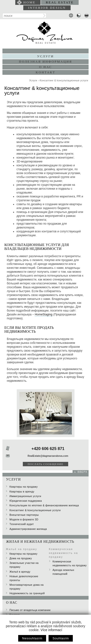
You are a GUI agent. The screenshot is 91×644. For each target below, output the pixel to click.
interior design (47, 8)
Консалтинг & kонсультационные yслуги (64, 80)
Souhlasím (61, 638)
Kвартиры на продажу (24, 487)
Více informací (51, 630)
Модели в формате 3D (24, 519)
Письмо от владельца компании (30, 610)
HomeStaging (44, 314)
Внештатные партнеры (24, 515)
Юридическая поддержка (26, 501)
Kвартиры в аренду (22, 491)
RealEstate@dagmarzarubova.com (48, 456)
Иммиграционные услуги (25, 496)
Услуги (33, 80)
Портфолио (46, 51)
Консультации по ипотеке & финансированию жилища (44, 505)
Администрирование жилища (28, 529)
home (29, 2)
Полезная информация (45, 62)
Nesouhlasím (32, 638)
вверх (82, 472)
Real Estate (60, 2)
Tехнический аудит (22, 524)
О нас (45, 67)
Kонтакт (45, 72)
